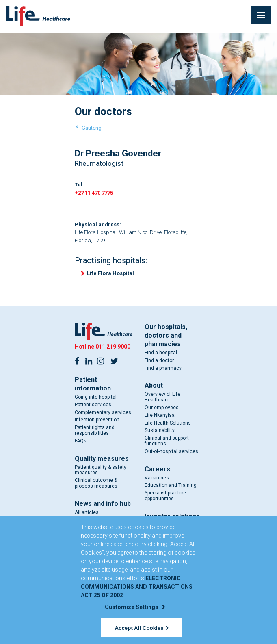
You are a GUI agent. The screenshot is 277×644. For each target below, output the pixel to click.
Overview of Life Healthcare (162, 397)
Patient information (93, 384)
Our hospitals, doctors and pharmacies (166, 335)
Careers (157, 469)
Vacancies (157, 478)
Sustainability (160, 430)
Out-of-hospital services (171, 451)
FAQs (81, 441)
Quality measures (102, 459)
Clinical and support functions (167, 441)
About (154, 385)
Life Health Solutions (168, 423)
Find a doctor (159, 360)
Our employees (162, 408)
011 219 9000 (113, 347)
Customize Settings (135, 607)
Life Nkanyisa (160, 415)
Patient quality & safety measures (101, 470)
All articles (87, 512)
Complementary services (103, 412)
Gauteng (92, 128)
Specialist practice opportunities (165, 496)
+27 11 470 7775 (94, 193)
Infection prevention (97, 420)
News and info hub (103, 504)
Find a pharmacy (163, 368)
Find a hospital (161, 353)
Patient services (93, 405)
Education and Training (171, 485)
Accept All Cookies (141, 628)
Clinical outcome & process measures (96, 483)
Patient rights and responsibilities (95, 430)
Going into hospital (96, 397)
